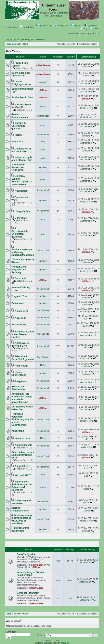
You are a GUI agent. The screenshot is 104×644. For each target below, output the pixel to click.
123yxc (86, 326)
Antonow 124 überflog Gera (20, 344)
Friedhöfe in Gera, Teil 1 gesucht (23, 358)
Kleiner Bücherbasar (19, 374)
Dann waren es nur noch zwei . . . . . (23, 150)
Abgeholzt (20, 318)
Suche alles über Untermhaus (21, 74)
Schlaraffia (17, 142)
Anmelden (12, 27)
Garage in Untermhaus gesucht (19, 126)
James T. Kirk (86, 108)
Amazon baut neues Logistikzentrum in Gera (23, 455)
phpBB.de (65, 643)
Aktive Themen (38, 40)
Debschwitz (18, 303)
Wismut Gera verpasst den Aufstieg (19, 270)
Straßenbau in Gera (22, 97)
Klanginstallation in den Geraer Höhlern (23, 334)
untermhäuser (43, 65)
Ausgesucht (22, 191)
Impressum (44, 26)
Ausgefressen (19, 325)
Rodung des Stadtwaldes (18, 388)
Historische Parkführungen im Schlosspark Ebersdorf (22, 486)
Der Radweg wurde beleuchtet (22, 408)
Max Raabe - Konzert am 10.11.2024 (18, 167)
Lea (86, 468)
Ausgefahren (22, 466)
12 (16, 223)
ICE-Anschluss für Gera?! (21, 106)
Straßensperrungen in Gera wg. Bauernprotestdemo (23, 252)
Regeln (77, 26)
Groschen (91, 26)
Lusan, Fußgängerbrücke (21, 83)
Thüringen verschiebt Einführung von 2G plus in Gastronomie (22, 419)
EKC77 (19, 135)
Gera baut (20, 278)
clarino (43, 149)
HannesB (43, 82)
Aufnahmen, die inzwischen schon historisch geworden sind (22, 398)
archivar (86, 66)
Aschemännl (86, 84)
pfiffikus (43, 90)
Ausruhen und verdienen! (21, 502)
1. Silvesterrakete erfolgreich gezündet (20, 233)
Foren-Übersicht (13, 44)
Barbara (86, 136)
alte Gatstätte (22, 439)
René (43, 107)
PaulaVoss (43, 501)
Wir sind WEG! (23, 475)
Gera (26, 44)
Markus (86, 511)
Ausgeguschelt (23, 445)
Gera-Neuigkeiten (26, 554)
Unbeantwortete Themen (17, 40)
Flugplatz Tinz (19, 296)
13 (19, 223)
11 (13, 223)
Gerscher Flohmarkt (28, 593)
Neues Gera (21, 311)
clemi (43, 125)
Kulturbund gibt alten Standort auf (22, 159)
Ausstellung (22, 366)
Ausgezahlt (18, 431)
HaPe (43, 365)
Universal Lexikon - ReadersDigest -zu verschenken (22, 180)
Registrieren (27, 27)
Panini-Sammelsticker (20, 116)
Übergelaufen (22, 211)
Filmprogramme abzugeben (20, 529)
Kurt (43, 142)
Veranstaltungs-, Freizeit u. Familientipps (32, 574)
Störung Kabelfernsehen (20, 509)
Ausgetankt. (22, 381)
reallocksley (86, 447)
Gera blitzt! (21, 218)
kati (43, 220)
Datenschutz (61, 26)
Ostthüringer (43, 116)
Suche (94, 29)
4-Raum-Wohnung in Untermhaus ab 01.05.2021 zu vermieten (22, 519)
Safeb (43, 488)
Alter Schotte (43, 310)
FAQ (83, 29)
